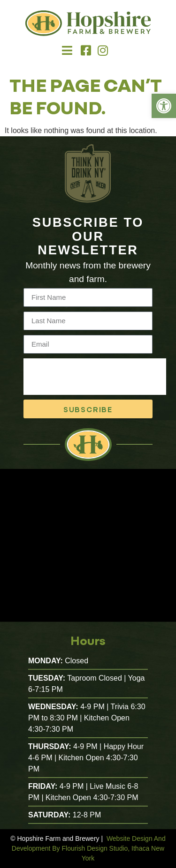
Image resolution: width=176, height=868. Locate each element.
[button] (67, 51)
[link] (164, 106)
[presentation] (95, 377)
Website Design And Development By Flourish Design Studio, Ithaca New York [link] (89, 848)
